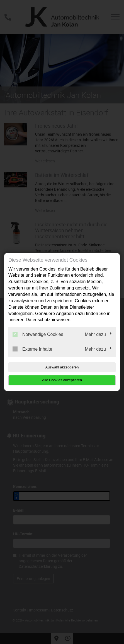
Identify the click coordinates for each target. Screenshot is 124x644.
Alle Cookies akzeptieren (62, 380)
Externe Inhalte (32, 349)
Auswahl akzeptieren (62, 367)
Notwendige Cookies (38, 334)
